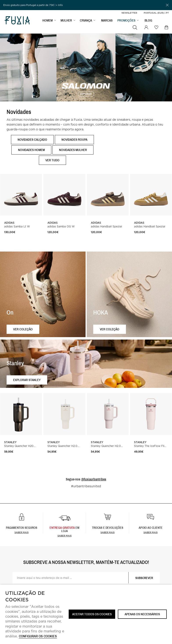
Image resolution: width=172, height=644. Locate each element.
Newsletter (129, 13)
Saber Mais (64, 536)
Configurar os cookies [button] (38, 636)
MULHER (66, 21)
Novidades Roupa (74, 139)
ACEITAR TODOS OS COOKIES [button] (92, 614)
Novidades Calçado (32, 139)
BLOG (148, 21)
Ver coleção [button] (23, 329)
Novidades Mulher (73, 150)
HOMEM (47, 21)
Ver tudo (52, 160)
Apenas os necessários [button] (142, 614)
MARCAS (107, 21)
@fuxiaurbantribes (94, 479)
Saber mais (21, 532)
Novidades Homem (31, 150)
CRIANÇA (86, 21)
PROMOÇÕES (126, 21)
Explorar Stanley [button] (27, 380)
